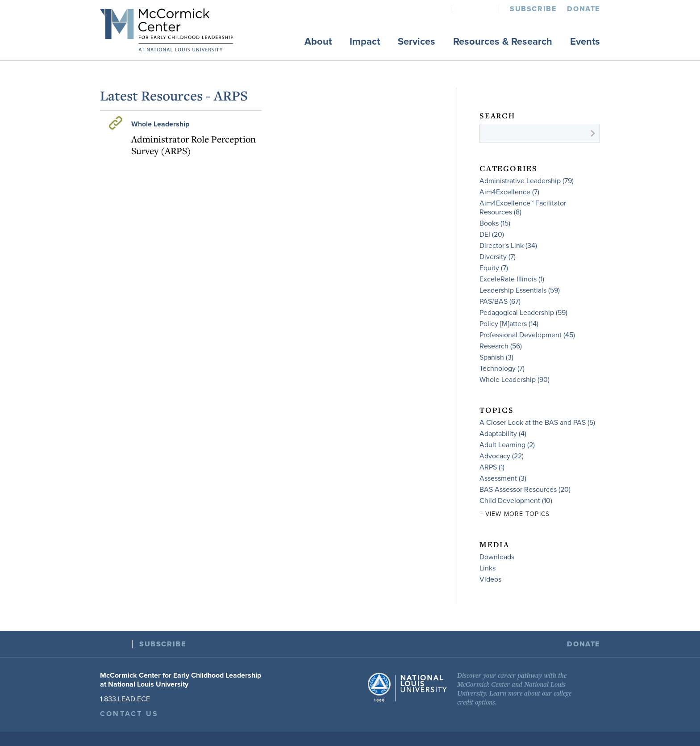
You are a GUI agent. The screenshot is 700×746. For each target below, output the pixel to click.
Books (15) (495, 223)
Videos (490, 579)
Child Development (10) (516, 501)
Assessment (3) (503, 478)
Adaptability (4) (503, 434)
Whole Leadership (160, 124)
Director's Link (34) (508, 246)
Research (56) (501, 346)
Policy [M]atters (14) (509, 324)
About (318, 42)
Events (585, 42)
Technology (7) (502, 369)
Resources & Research (503, 42)
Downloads (497, 557)
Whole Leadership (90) (515, 380)
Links (487, 568)
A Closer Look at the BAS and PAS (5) (537, 423)
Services (417, 42)
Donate (583, 9)
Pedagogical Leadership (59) (523, 313)
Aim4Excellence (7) (509, 192)
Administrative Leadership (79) (527, 181)
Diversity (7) (498, 257)
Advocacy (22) (502, 456)
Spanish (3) (496, 357)
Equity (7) (494, 268)
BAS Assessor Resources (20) (525, 490)
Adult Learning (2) (507, 445)
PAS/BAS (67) (500, 302)
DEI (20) (492, 235)
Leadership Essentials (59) (520, 290)
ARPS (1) (492, 467)
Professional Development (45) (527, 335)
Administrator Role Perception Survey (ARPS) (194, 145)
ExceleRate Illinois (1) (512, 279)
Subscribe (533, 9)
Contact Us (129, 714)
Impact (365, 42)
